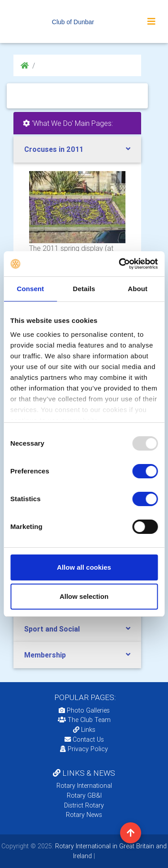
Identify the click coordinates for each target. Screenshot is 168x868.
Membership (45, 655)
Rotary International (84, 786)
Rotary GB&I (84, 795)
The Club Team (84, 720)
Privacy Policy (84, 749)
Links (84, 730)
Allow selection (84, 596)
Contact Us (84, 739)
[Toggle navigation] (151, 21)
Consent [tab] (30, 289)
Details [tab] (84, 289)
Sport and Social (52, 629)
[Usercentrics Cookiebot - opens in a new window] (120, 264)
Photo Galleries (84, 710)
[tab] (77, 149)
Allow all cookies (84, 567)
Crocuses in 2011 (54, 149)
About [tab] (138, 289)
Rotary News (84, 815)
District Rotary (84, 805)
